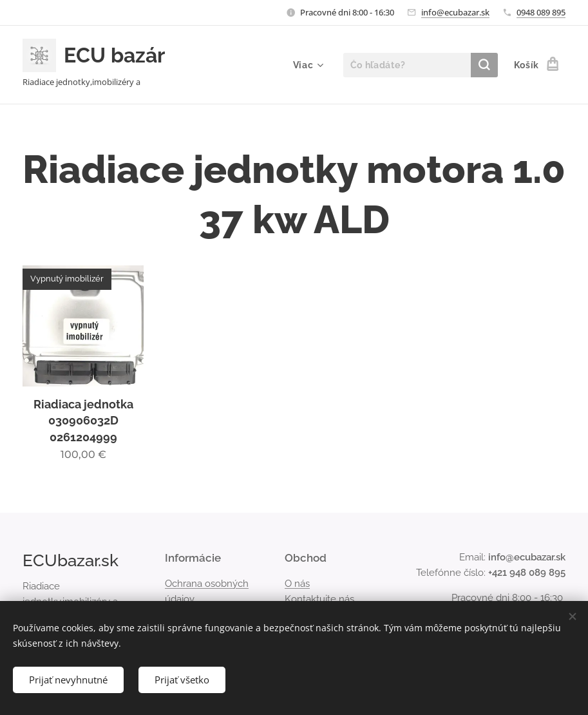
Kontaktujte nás (319, 599)
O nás (297, 584)
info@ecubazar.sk (455, 12)
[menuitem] (307, 65)
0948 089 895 (541, 12)
